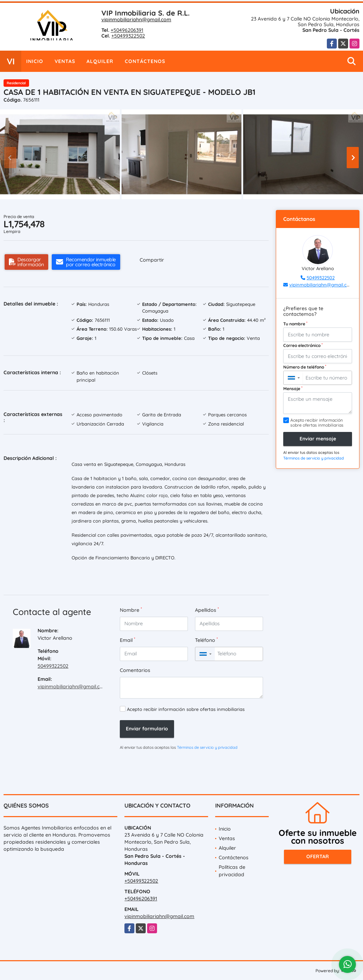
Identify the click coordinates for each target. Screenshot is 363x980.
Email (127, 640)
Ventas (65, 61)
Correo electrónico (303, 345)
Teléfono (206, 640)
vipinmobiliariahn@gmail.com (136, 19)
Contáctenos (145, 61)
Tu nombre (295, 324)
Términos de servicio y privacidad (207, 747)
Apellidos (207, 610)
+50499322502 (128, 36)
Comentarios (135, 670)
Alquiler (100, 61)
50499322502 (53, 666)
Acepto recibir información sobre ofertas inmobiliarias (186, 709)
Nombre (131, 610)
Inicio (35, 61)
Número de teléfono (305, 367)
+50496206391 (127, 30)
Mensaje (293, 388)
